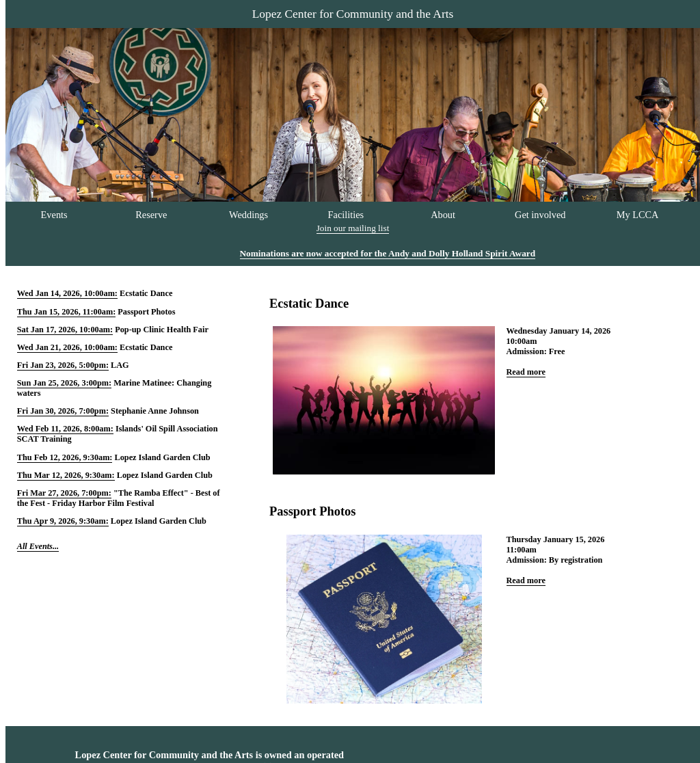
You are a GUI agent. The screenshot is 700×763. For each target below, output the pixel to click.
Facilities (346, 215)
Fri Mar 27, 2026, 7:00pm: (64, 493)
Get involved (540, 215)
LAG (120, 365)
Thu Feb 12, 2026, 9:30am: (65, 457)
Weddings (248, 215)
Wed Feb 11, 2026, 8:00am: (65, 429)
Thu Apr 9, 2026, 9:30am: (63, 521)
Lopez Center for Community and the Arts (353, 14)
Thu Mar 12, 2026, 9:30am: (66, 475)
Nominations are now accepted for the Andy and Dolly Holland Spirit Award (388, 253)
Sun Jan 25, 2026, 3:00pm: (64, 383)
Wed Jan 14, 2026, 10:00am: (67, 293)
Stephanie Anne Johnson (155, 411)
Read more (526, 372)
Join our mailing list (353, 228)
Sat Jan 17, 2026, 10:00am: (65, 330)
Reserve (151, 215)
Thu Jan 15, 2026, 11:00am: (66, 312)
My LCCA (638, 215)
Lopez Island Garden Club (163, 457)
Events (54, 215)
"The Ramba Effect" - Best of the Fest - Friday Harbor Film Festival (119, 498)
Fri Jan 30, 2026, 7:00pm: (63, 411)
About (443, 215)
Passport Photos (146, 312)
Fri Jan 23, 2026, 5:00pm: (63, 365)
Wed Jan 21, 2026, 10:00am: (67, 347)
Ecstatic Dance (146, 293)
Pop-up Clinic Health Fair (162, 330)
